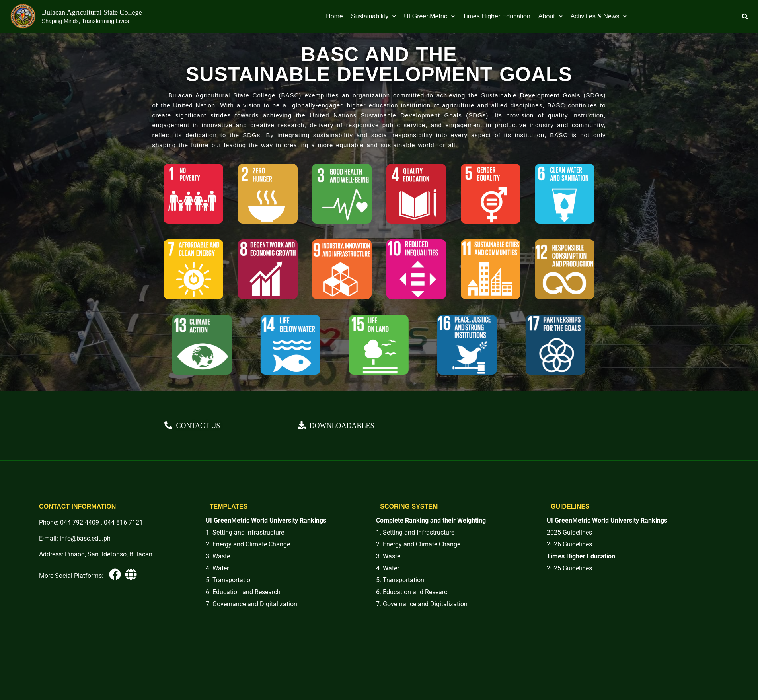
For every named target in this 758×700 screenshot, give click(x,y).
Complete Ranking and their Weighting (431, 520)
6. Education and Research (243, 592)
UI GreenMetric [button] (429, 16)
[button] (373, 16)
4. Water (217, 568)
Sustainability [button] (373, 16)
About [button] (550, 16)
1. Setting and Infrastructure (245, 532)
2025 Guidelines (569, 532)
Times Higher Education (497, 16)
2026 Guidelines (569, 544)
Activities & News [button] (599, 16)
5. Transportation (230, 580)
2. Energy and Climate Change (248, 544)
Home (334, 16)
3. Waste (218, 556)
